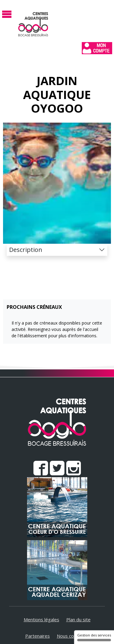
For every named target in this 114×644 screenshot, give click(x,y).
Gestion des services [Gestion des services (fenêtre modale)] (94, 637)
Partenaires (38, 636)
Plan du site (78, 619)
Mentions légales (41, 619)
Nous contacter (73, 636)
